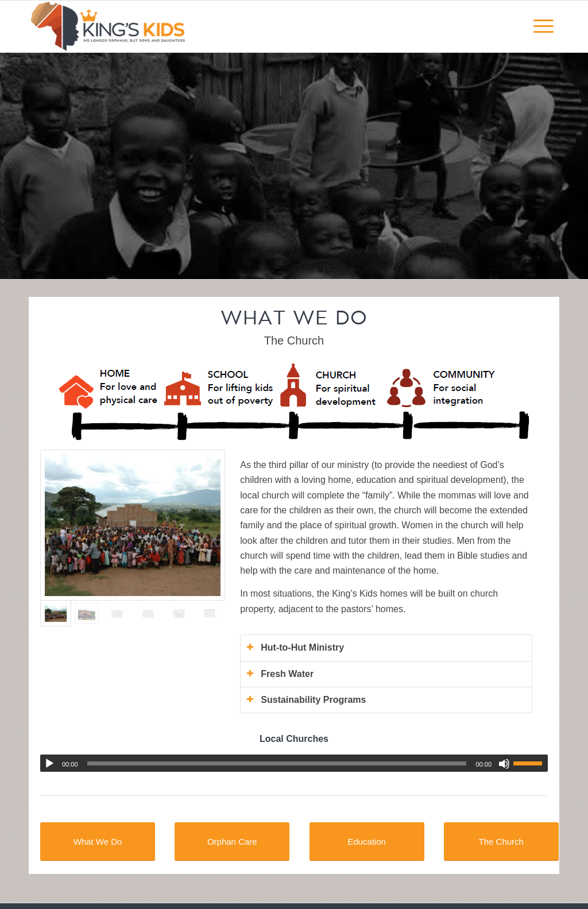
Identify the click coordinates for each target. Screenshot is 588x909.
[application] (294, 763)
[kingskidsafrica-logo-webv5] (109, 26)
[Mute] (504, 764)
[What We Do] (98, 842)
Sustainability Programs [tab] (306, 700)
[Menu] (543, 26)
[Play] (49, 764)
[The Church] (501, 842)
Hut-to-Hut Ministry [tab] (295, 647)
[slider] (277, 763)
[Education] (367, 842)
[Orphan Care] (232, 842)
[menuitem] (543, 26)
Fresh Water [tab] (280, 674)
